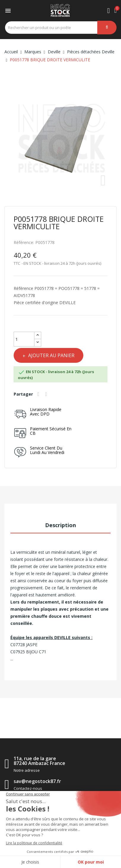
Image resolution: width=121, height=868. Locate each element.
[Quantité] (24, 339)
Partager (39, 394)
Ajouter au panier (51, 355)
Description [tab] (60, 525)
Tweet (47, 394)
